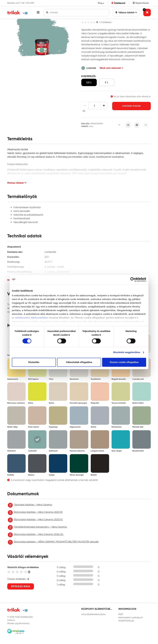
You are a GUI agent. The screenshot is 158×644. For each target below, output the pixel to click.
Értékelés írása (21, 586)
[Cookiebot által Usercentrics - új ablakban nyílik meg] (133, 279)
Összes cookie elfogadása (124, 362)
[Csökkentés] (85, 106)
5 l (107, 82)
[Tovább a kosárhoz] (147, 13)
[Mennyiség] (95, 106)
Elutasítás (34, 362)
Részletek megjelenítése (127, 352)
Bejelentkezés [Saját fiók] (141, 3)
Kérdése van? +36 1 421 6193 (21, 3)
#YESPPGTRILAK (126, 621)
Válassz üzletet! (126, 13)
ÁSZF (121, 614)
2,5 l (89, 82)
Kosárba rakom (132, 106)
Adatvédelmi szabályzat (130, 618)
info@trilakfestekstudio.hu (94, 614)
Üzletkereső (118, 3)
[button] (38, 13)
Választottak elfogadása (79, 362)
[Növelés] (104, 106)
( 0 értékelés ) (106, 22)
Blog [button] (100, 3)
